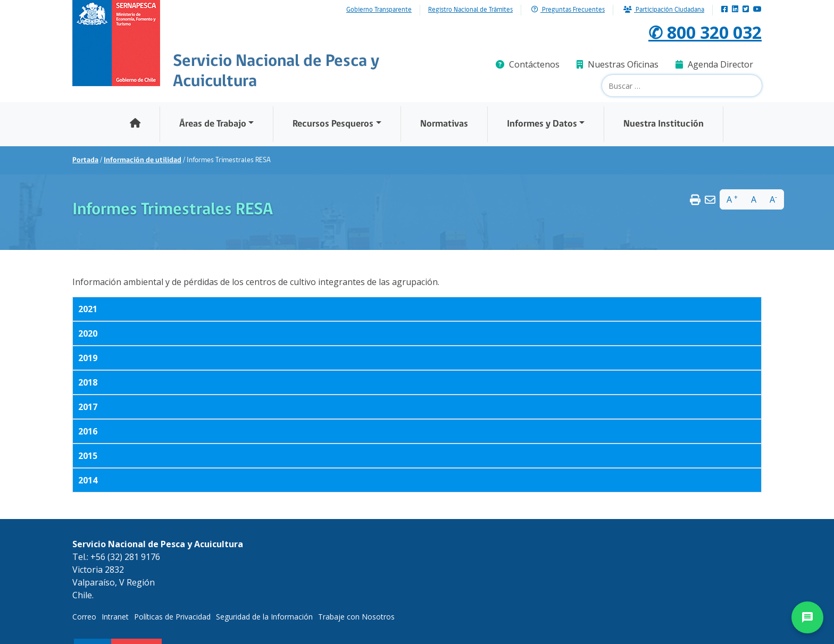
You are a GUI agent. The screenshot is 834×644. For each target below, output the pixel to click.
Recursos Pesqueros (333, 124)
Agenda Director (714, 64)
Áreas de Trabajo (213, 124)
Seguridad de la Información (264, 617)
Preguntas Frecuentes (568, 10)
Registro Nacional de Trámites (470, 10)
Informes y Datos (542, 124)
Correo (84, 617)
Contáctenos (528, 64)
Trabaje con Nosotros (356, 617)
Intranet (115, 617)
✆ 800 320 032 (705, 32)
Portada (85, 160)
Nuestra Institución (664, 124)
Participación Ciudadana (664, 10)
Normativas (444, 124)
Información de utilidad (143, 160)
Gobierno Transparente (379, 10)
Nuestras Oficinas (618, 64)
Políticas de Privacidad (172, 617)
